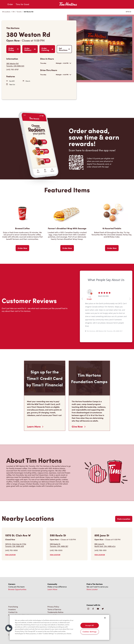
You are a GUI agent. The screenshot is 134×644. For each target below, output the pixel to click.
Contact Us (13, 612)
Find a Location (124, 519)
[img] (103, 609)
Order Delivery (30, 49)
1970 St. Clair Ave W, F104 (16, 545)
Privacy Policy (53, 607)
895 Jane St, (105, 545)
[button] (9, 628)
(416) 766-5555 (56, 550)
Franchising (13, 607)
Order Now (22, 248)
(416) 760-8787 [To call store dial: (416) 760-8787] (12, 69)
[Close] (105, 618)
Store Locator (92, 589)
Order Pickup (13, 49)
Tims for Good (22, 4)
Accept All (90, 625)
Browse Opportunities (17, 589)
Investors (12, 609)
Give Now (79, 426)
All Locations (6, 12)
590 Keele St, (59, 545)
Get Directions (64, 49)
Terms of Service (54, 609)
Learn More (35, 426)
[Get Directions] (22, 65)
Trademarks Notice (55, 612)
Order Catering (47, 49)
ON (13, 12)
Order (10, 4)
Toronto (19, 12)
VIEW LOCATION (10, 555)
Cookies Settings (90, 632)
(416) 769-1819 (100, 550)
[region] (59, 627)
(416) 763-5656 (11, 550)
